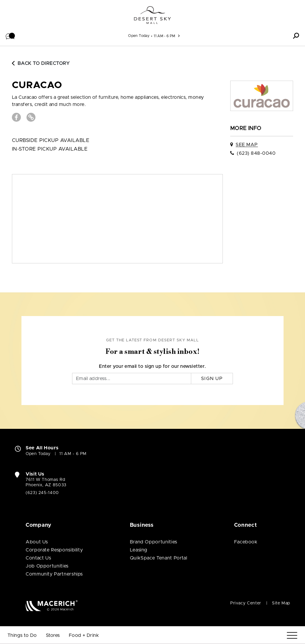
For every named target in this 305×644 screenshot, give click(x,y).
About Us (37, 542)
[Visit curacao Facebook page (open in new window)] (16, 117)
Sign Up (212, 379)
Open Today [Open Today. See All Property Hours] (38, 454)
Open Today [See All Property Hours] (139, 36)
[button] (10, 36)
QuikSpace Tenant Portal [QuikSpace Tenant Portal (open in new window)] (159, 558)
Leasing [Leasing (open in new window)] (139, 550)
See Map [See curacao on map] (247, 145)
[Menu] (292, 636)
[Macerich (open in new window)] (52, 605)
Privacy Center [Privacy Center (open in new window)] (246, 603)
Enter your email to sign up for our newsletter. (152, 366)
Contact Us (38, 558)
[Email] (132, 379)
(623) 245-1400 (42, 493)
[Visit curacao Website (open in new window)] (31, 117)
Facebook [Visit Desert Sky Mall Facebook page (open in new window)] (246, 542)
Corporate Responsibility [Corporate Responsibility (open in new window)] (54, 550)
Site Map (281, 603)
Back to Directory (41, 63)
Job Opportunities (47, 566)
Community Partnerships (54, 574)
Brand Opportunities (154, 542)
